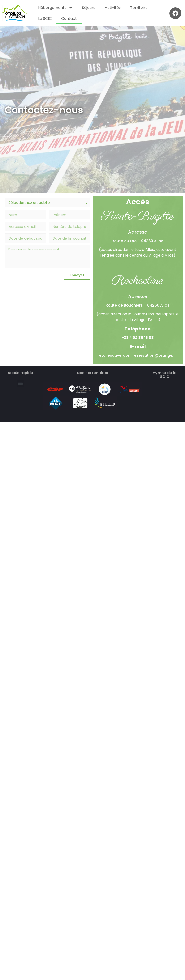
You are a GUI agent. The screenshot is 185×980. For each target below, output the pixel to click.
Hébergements (55, 8)
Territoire (139, 8)
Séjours (89, 8)
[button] (20, 383)
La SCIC (45, 19)
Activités (113, 8)
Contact (69, 19)
